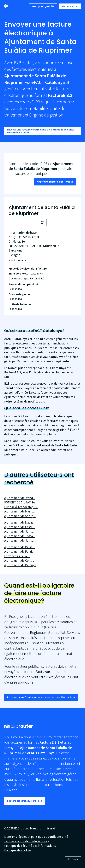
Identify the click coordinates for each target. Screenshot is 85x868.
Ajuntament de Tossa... (20, 536)
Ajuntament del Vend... (20, 498)
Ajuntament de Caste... (20, 527)
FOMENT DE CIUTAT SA (20, 502)
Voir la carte (16, 260)
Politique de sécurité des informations (30, 846)
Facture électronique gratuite (25, 801)
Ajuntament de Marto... (20, 511)
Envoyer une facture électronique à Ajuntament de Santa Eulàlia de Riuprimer (41, 131)
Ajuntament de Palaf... (19, 551)
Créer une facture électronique (55, 182)
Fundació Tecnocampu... (21, 507)
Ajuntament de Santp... (20, 516)
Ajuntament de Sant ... (19, 531)
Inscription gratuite (43, 6)
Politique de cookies (18, 850)
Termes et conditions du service (26, 841)
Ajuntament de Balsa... (19, 547)
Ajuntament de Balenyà (20, 565)
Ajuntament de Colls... (19, 560)
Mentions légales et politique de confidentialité (36, 837)
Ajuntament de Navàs (19, 522)
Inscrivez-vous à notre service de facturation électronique (41, 697)
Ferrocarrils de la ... (17, 556)
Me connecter (70, 6)
